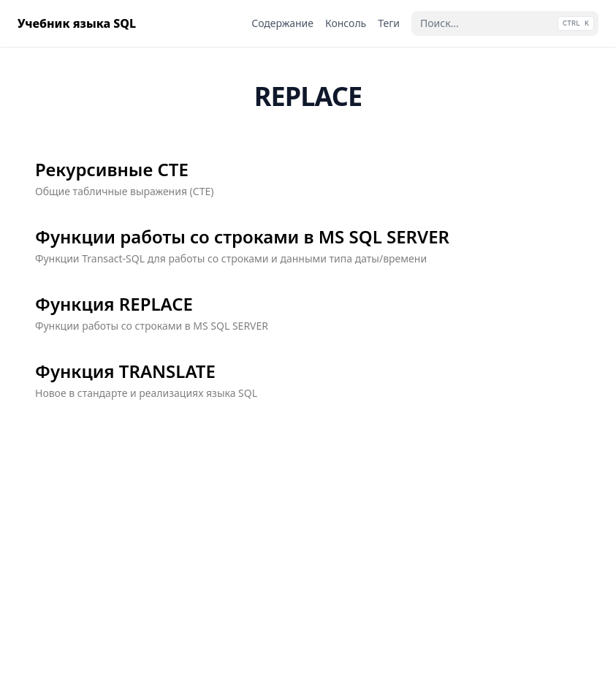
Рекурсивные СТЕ (112, 170)
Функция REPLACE (114, 304)
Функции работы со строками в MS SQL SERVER (242, 237)
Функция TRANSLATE (125, 371)
